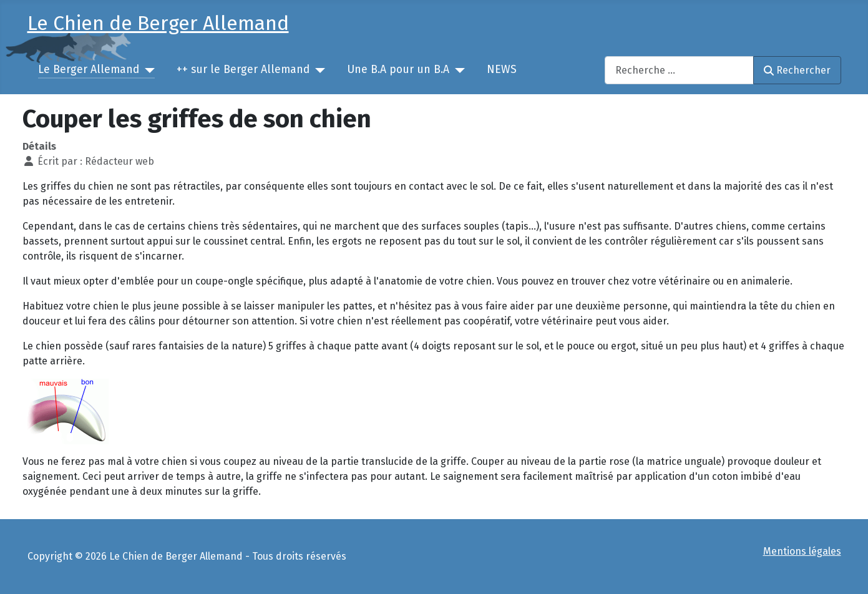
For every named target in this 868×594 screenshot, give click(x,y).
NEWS (502, 70)
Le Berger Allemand (89, 70)
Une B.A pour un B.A (398, 70)
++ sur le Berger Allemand (243, 70)
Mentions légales (802, 551)
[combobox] (679, 70)
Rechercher (797, 70)
